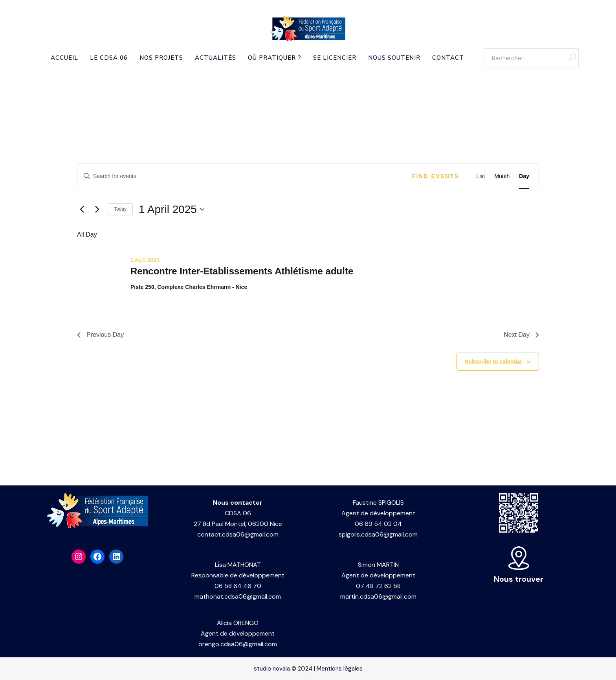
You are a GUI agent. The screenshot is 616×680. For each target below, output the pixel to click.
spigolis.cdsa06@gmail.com (378, 534)
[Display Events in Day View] (524, 176)
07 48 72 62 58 (378, 586)
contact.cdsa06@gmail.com (238, 534)
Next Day (521, 335)
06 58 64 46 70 (238, 586)
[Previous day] (82, 210)
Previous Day (100, 335)
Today (120, 209)
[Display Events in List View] (481, 176)
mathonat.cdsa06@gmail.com (238, 596)
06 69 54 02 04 (378, 524)
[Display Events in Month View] (502, 176)
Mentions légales (340, 669)
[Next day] (97, 210)
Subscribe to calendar (493, 362)
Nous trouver (519, 579)
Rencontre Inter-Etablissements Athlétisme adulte (242, 271)
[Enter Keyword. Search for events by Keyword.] (241, 176)
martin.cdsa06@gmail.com (378, 596)
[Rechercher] (572, 58)
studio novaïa (272, 669)
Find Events (436, 176)
